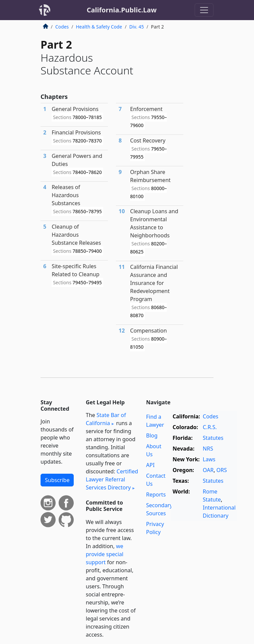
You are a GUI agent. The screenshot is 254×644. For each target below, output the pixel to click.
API (150, 465)
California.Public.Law (122, 10)
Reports (156, 494)
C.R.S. (210, 427)
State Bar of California (106, 419)
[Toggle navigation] (204, 10)
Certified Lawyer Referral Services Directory (112, 479)
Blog (152, 435)
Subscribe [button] (57, 480)
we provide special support (105, 554)
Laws (209, 459)
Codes (62, 27)
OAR (208, 470)
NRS (208, 449)
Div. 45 (137, 27)
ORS (222, 470)
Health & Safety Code (99, 27)
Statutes (213, 438)
